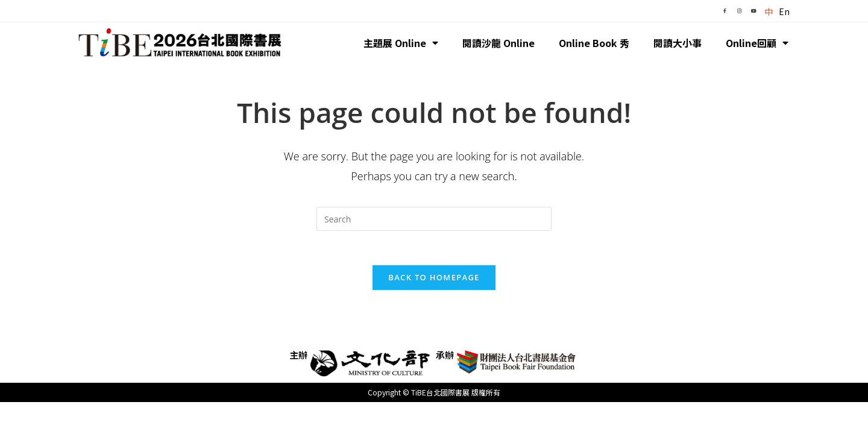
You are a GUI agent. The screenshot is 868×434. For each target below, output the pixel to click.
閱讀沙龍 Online (498, 43)
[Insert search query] (434, 219)
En (784, 11)
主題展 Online (401, 43)
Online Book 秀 (594, 43)
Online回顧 (757, 43)
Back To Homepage (434, 279)
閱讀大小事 (678, 43)
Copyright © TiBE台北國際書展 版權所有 (434, 394)
